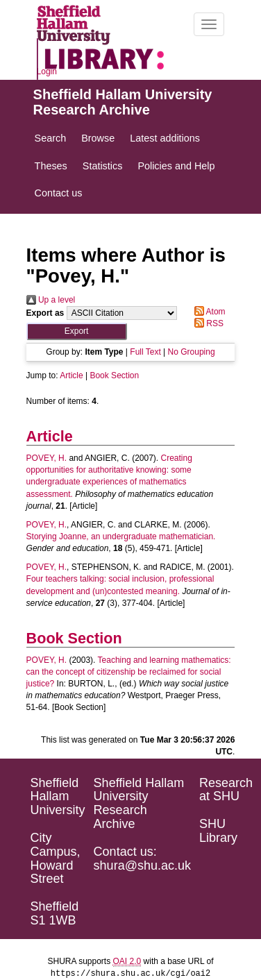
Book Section (114, 375)
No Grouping (192, 352)
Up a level (51, 300)
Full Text (145, 352)
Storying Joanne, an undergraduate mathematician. (121, 537)
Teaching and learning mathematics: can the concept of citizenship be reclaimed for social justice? (129, 672)
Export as (45, 313)
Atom (208, 312)
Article (71, 375)
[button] (77, 331)
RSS (207, 323)
